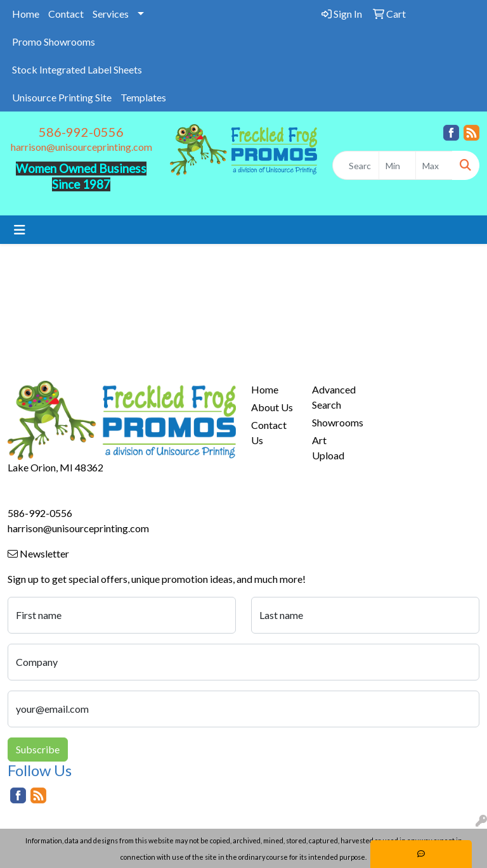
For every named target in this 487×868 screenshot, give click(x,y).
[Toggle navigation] (20, 230)
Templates (143, 97)
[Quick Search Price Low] (397, 165)
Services (111, 14)
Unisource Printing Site (62, 97)
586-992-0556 (81, 132)
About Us (272, 407)
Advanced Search (334, 397)
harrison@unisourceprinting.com (81, 147)
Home (26, 14)
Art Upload (328, 448)
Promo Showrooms (54, 41)
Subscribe (38, 749)
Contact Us (269, 432)
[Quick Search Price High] (434, 165)
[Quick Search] (356, 165)
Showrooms (335, 422)
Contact (66, 14)
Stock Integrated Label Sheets (77, 69)
